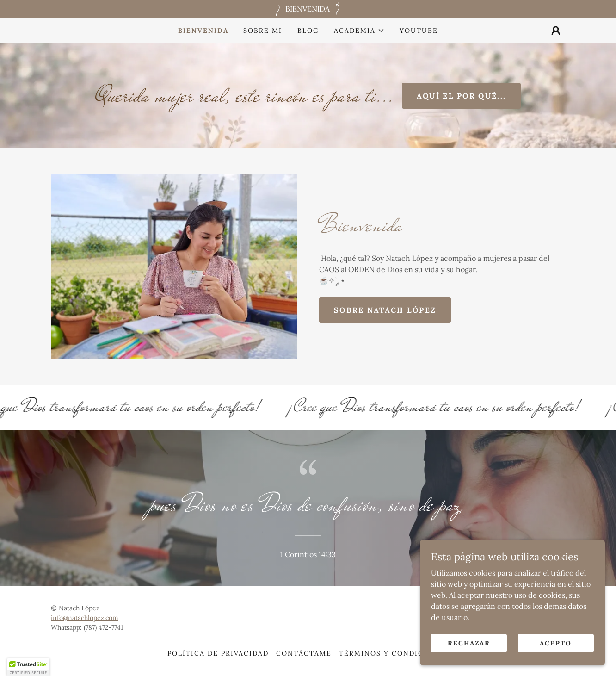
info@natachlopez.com (85, 618)
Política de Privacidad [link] (218, 653)
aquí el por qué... (461, 96)
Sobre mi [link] (263, 31)
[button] (359, 31)
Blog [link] (308, 31)
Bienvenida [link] (203, 31)
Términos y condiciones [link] (394, 653)
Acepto (556, 656)
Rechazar (469, 656)
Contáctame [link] (304, 653)
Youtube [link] (419, 31)
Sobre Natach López (385, 310)
